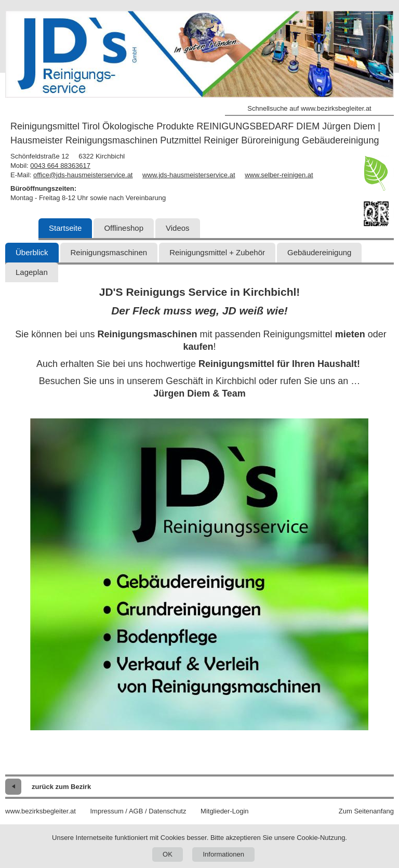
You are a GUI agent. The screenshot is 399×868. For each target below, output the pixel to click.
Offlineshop (124, 228)
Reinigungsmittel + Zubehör (217, 252)
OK (168, 854)
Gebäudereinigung (319, 252)
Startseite (65, 228)
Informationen (223, 854)
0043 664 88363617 (60, 166)
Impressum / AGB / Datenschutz (138, 811)
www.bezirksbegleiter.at (41, 811)
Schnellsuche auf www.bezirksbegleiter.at (309, 108)
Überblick (32, 252)
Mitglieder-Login (225, 811)
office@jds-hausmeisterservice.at (83, 175)
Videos (178, 228)
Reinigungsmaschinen (109, 252)
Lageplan (32, 272)
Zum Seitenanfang (366, 811)
